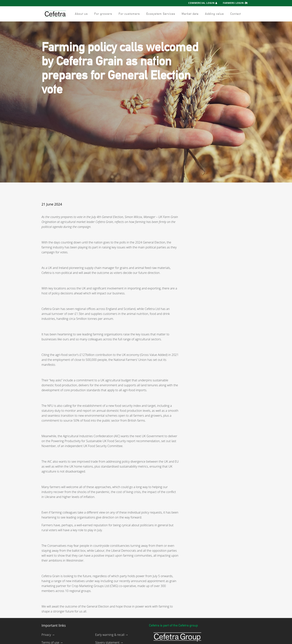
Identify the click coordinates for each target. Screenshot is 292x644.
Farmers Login (235, 3)
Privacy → (48, 635)
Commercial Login (203, 3)
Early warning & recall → (112, 635)
